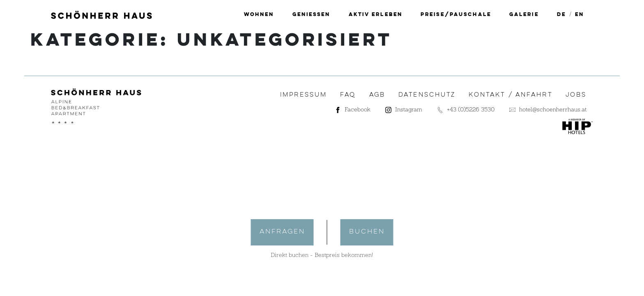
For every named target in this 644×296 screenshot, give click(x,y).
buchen (367, 232)
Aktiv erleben (376, 15)
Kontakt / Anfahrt (510, 95)
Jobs (576, 95)
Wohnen (259, 15)
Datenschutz (427, 95)
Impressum (304, 95)
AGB (377, 95)
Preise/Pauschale (456, 15)
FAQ (348, 95)
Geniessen (312, 15)
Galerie (524, 15)
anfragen (282, 232)
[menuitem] (561, 15)
